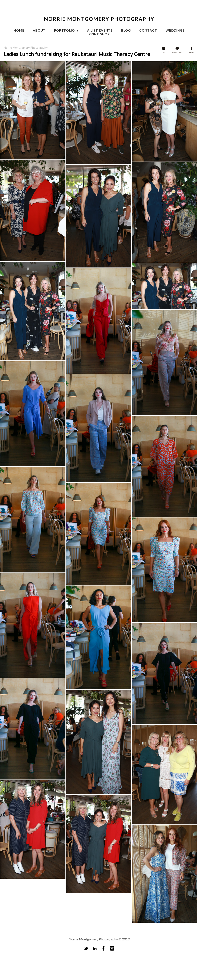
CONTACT (148, 30)
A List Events (100, 30)
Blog (126, 30)
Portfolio (65, 30)
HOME (19, 30)
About (39, 30)
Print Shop (99, 34)
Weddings (175, 30)
